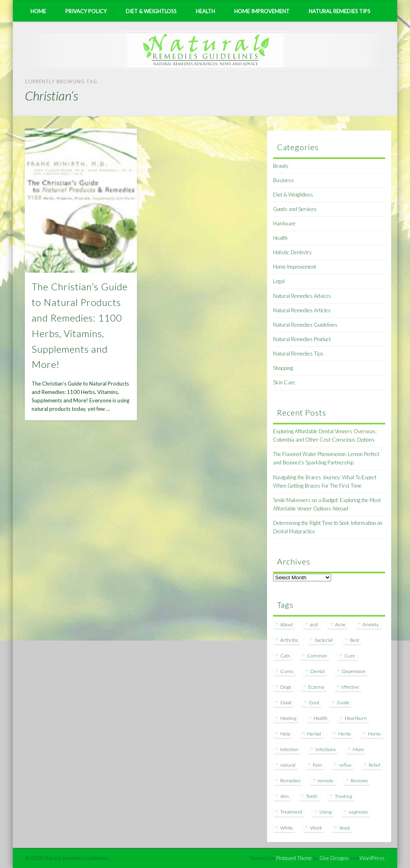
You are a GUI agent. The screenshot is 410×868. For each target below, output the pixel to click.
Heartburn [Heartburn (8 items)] (356, 718)
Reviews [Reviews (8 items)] (359, 781)
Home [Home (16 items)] (374, 734)
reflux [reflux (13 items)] (345, 765)
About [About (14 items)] (286, 624)
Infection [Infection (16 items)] (289, 749)
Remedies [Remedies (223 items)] (290, 781)
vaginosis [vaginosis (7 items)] (358, 812)
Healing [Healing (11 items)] (288, 718)
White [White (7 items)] (287, 828)
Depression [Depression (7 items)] (354, 671)
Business (283, 180)
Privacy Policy (86, 11)
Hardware (284, 223)
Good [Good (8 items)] (286, 702)
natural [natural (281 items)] (288, 765)
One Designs (334, 858)
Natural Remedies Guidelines (305, 325)
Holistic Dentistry (292, 252)
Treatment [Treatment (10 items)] (291, 812)
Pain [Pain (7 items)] (317, 765)
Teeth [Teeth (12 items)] (312, 796)
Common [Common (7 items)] (317, 656)
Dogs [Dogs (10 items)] (286, 687)
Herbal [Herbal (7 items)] (314, 734)
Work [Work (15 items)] (316, 828)
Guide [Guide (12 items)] (343, 702)
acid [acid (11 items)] (314, 624)
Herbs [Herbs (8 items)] (345, 734)
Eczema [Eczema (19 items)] (316, 687)
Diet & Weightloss (151, 11)
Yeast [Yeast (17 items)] (345, 828)
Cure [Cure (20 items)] (350, 656)
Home (38, 11)
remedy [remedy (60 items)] (326, 781)
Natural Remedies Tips (340, 11)
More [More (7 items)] (358, 749)
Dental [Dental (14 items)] (318, 671)
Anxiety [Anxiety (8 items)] (371, 624)
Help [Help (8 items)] (285, 734)
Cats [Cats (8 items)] (285, 656)
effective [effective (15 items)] (350, 687)
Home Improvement (262, 11)
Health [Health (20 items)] (321, 718)
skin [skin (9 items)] (284, 796)
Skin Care (284, 382)
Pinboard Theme (294, 858)
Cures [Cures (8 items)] (287, 671)
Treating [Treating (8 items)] (343, 796)
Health (205, 11)
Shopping (283, 368)
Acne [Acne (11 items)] (340, 624)
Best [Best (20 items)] (355, 640)
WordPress (372, 858)
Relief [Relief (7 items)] (375, 765)
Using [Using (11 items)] (326, 812)
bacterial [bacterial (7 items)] (324, 640)
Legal (279, 281)
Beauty (281, 166)
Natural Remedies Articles (302, 310)
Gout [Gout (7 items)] (314, 702)
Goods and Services (295, 209)
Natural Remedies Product (302, 339)
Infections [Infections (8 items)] (326, 749)
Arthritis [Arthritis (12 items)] (289, 640)
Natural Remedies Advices (302, 296)
